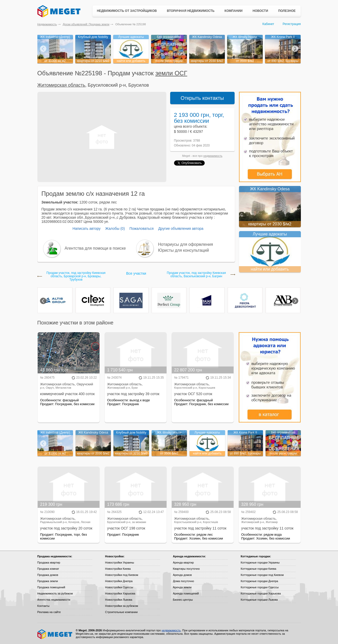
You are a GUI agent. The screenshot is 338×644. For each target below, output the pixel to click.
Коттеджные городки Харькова (261, 593)
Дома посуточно (184, 581)
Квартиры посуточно (186, 569)
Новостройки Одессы (119, 587)
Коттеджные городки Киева (259, 569)
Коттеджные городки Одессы (260, 587)
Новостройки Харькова (120, 593)
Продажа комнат (48, 569)
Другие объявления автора (181, 229)
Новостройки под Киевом (122, 575)
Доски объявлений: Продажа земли (86, 24)
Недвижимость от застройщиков (127, 11)
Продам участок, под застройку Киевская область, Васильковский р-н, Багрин (196, 275)
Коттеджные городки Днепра (259, 581)
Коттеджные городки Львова (259, 600)
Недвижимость (47, 24)
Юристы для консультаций (183, 250)
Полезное (287, 11)
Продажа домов (48, 575)
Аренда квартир (183, 563)
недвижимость (213, 156)
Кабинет (268, 24)
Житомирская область (61, 85)
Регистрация (292, 24)
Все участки (136, 273)
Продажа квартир (49, 563)
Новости (260, 11)
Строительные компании (121, 612)
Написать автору (86, 229)
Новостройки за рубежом (122, 606)
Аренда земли (182, 587)
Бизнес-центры (183, 600)
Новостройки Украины (120, 563)
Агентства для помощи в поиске (95, 248)
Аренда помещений (186, 593)
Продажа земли (48, 581)
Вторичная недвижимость (191, 11)
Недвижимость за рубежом (55, 593)
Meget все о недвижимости (55, 634)
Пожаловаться (142, 229)
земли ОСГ (171, 73)
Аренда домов (182, 575)
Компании (234, 11)
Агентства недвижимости (54, 600)
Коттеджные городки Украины (260, 563)
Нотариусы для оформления (186, 244)
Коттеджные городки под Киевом (262, 575)
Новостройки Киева (118, 569)
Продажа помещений (51, 587)
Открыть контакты (202, 98)
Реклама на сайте (49, 612)
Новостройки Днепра (119, 581)
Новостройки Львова (119, 600)
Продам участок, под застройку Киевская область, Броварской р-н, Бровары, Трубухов (76, 276)
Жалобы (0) (115, 229)
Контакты (44, 606)
